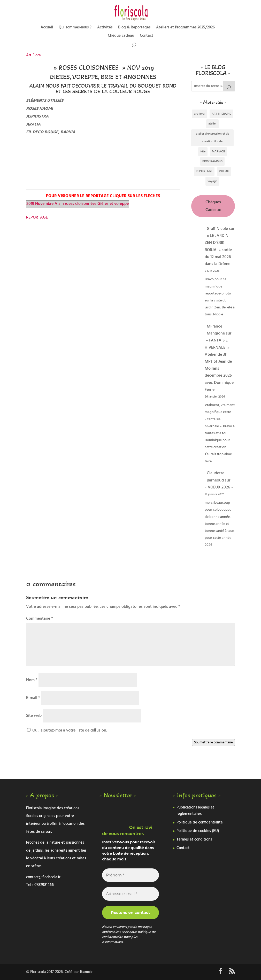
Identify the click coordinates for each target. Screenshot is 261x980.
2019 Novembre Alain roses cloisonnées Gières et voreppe (78, 204)
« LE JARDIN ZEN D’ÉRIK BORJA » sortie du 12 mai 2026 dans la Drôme (218, 250)
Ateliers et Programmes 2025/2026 (185, 28)
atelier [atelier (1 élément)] (212, 124)
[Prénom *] (130, 875)
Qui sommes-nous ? (75, 28)
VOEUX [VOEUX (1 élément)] (224, 171)
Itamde (86, 972)
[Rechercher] (229, 86)
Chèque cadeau (121, 36)
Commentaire (40, 619)
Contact (147, 36)
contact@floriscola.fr (43, 877)
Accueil (47, 28)
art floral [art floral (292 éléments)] (200, 114)
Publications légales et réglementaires (195, 811)
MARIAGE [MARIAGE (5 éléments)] (218, 152)
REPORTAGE (37, 217)
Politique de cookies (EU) (198, 831)
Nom (32, 680)
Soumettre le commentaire (213, 742)
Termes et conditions (194, 839)
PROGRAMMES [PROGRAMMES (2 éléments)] (212, 161)
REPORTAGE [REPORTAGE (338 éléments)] (204, 171)
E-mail (33, 698)
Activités (105, 28)
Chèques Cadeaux (213, 206)
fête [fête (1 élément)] (203, 152)
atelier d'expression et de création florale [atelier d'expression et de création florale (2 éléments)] (213, 138)
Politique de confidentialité (200, 822)
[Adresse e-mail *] (130, 894)
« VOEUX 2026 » (219, 487)
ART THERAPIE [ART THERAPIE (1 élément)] (221, 114)
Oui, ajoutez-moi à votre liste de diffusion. (67, 730)
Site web (34, 716)
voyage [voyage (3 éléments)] (212, 181)
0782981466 (44, 885)
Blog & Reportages (134, 28)
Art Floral (34, 55)
